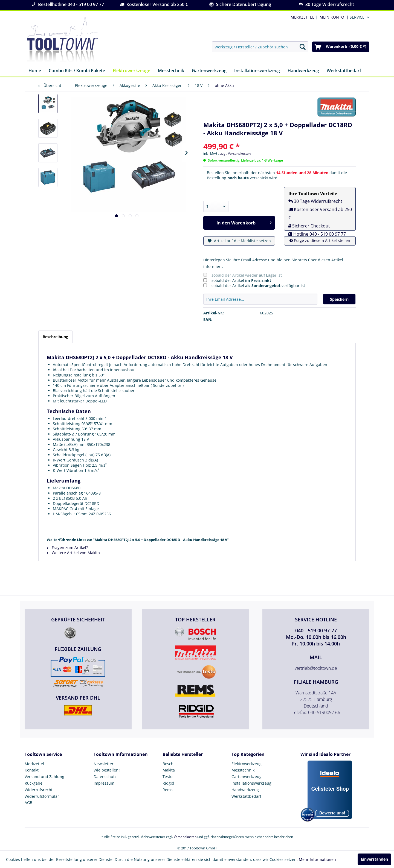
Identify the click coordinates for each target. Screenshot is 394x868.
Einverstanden (374, 859)
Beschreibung (55, 337)
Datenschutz (105, 777)
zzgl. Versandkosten (235, 154)
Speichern (339, 299)
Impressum (104, 783)
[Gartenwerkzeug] (209, 71)
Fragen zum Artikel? (67, 547)
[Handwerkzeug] (303, 71)
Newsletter (104, 764)
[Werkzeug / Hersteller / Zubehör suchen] (260, 47)
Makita (169, 770)
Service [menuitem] (357, 17)
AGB (28, 803)
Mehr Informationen (317, 859)
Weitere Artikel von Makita (73, 553)
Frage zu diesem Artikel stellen (320, 240)
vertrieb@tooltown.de (316, 668)
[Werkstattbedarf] (344, 71)
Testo (167, 777)
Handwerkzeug (245, 790)
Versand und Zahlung (44, 777)
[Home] (35, 71)
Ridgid (168, 783)
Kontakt (32, 770)
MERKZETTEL (302, 17)
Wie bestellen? (107, 770)
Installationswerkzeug (251, 783)
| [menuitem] (303, 17)
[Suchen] (303, 47)
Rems (168, 790)
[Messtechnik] (171, 71)
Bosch (168, 764)
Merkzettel (34, 764)
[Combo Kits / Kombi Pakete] (77, 71)
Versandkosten (185, 837)
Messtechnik (243, 770)
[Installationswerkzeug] (257, 71)
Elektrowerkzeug (247, 764)
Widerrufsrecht (39, 790)
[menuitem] (333, 17)
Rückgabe (34, 783)
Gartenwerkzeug (247, 777)
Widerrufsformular (42, 796)
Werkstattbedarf (246, 796)
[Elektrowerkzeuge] (131, 71)
